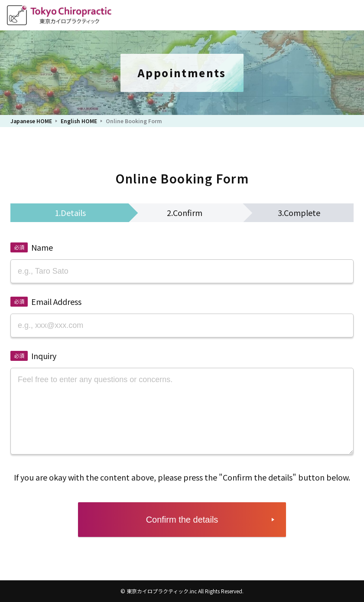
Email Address (56, 301)
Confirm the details (182, 520)
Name (42, 247)
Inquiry (44, 356)
